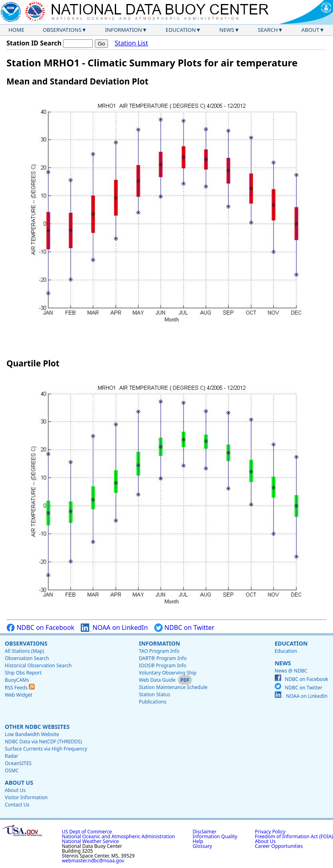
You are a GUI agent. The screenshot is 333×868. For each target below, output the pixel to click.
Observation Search (27, 658)
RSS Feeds (20, 688)
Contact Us (17, 805)
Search (268, 30)
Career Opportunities (279, 846)
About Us (19, 783)
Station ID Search (34, 43)
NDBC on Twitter (184, 628)
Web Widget (18, 695)
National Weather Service (90, 841)
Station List (131, 43)
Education (181, 30)
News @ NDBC (291, 671)
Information (124, 30)
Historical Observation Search (38, 665)
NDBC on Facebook (40, 628)
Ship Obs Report (23, 673)
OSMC (12, 770)
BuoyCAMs (17, 680)
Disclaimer (205, 832)
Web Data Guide (157, 680)
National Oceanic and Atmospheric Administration (118, 836)
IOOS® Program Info (163, 665)
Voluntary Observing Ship (168, 673)
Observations (62, 30)
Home (16, 30)
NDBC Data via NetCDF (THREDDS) (43, 742)
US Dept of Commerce (87, 832)
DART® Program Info (163, 658)
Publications (153, 702)
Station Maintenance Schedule (173, 687)
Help (198, 841)
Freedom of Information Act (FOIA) (294, 836)
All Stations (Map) (25, 651)
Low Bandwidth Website (32, 734)
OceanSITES (18, 763)
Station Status (155, 694)
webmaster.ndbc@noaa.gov (93, 861)
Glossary (202, 846)
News (227, 30)
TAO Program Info (159, 651)
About (310, 30)
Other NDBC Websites (37, 727)
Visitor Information (26, 797)
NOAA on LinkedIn (114, 628)
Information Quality (215, 836)
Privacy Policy (270, 832)
